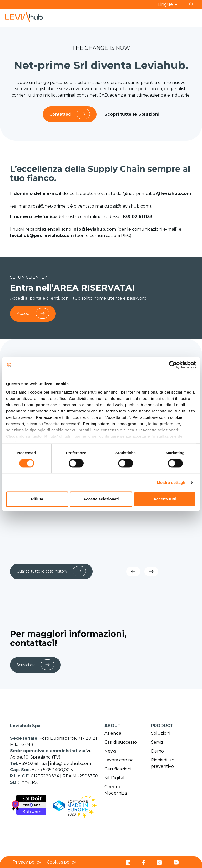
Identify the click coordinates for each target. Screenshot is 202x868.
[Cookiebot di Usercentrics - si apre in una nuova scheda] (173, 365)
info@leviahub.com (71, 763)
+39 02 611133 (34, 763)
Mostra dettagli (171, 482)
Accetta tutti (165, 499)
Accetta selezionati (101, 499)
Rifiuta (37, 499)
